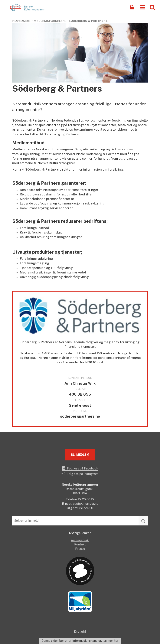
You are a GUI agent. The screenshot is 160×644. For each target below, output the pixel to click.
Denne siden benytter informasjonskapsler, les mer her (80, 641)
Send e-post (80, 405)
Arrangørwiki (80, 540)
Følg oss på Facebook (80, 468)
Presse (80, 549)
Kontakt (80, 544)
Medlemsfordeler (49, 21)
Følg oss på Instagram (80, 474)
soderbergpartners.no (80, 416)
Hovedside (21, 21)
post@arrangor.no (85, 504)
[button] (142, 7)
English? (80, 632)
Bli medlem (80, 455)
